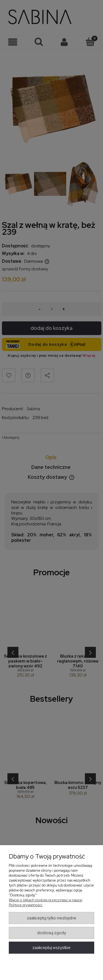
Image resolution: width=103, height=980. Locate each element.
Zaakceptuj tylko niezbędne (52, 918)
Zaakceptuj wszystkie (51, 948)
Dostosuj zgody (52, 933)
